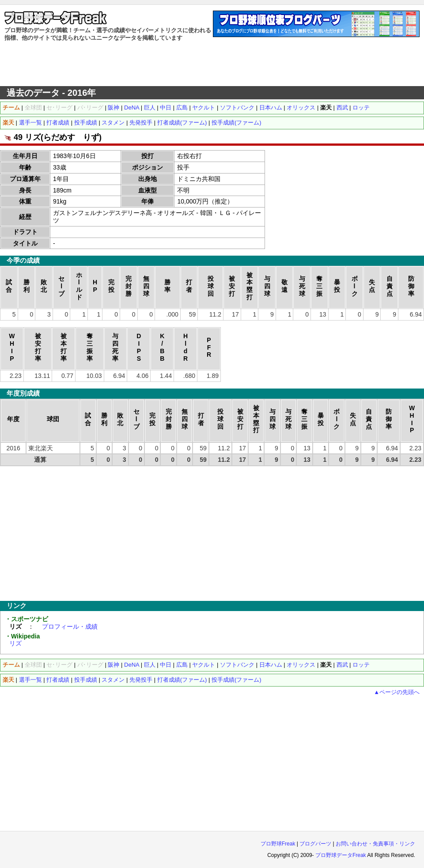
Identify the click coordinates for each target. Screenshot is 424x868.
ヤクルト (204, 108)
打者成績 (58, 123)
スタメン (113, 123)
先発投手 (141, 123)
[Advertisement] (212, 64)
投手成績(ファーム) (237, 123)
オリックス (301, 108)
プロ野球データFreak (341, 855)
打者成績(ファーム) (182, 123)
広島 (182, 108)
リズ (15, 643)
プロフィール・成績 (70, 626)
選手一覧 (30, 123)
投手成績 (86, 123)
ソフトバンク (237, 108)
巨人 (150, 108)
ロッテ (361, 108)
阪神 (114, 108)
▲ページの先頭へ (397, 692)
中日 (166, 108)
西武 (342, 108)
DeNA (132, 108)
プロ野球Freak (278, 844)
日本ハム (271, 108)
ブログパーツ (315, 844)
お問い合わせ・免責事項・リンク (375, 844)
